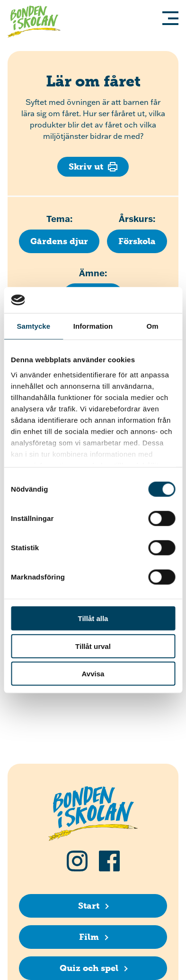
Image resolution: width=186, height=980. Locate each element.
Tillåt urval (93, 646)
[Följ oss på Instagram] (77, 861)
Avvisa (93, 674)
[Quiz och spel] (93, 968)
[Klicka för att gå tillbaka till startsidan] (38, 23)
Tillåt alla (93, 618)
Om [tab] (153, 326)
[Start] (93, 906)
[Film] (93, 937)
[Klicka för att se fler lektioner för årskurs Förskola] (137, 241)
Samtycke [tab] (33, 326)
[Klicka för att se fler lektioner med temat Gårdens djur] (59, 241)
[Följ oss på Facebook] (109, 861)
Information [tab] (93, 326)
